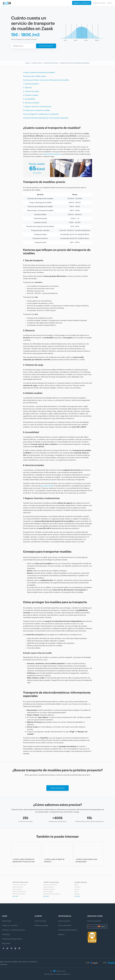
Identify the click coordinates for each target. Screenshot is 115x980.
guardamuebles (47, 486)
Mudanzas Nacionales (19, 894)
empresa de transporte (52, 154)
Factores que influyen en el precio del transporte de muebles (46, 80)
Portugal (93, 927)
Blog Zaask (6, 943)
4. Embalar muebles (31, 95)
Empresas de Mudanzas (50, 885)
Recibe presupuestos (46, 46)
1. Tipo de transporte (31, 84)
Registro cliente (99, 3)
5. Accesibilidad (29, 99)
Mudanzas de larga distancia (52, 894)
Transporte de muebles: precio (35, 76)
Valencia (77, 889)
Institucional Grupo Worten (12, 939)
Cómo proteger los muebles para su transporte (41, 114)
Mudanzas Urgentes (49, 889)
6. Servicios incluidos (31, 103)
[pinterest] (19, 948)
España (103, 927)
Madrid (76, 885)
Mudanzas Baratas (49, 887)
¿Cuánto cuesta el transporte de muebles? (39, 72)
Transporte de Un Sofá (19, 885)
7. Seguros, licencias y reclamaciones (37, 107)
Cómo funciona (40, 921)
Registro (61, 934)
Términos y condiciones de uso (13, 930)
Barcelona (77, 887)
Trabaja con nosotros (10, 925)
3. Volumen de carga (31, 91)
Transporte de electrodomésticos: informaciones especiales (46, 118)
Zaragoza (77, 894)
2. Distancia (27, 88)
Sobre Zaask (7, 921)
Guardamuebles (17, 889)
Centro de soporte (94, 921)
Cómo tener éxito (65, 925)
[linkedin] (7, 948)
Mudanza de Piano (18, 887)
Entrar (110, 3)
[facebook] (3, 948)
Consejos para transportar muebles (36, 110)
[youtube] (15, 948)
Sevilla (76, 892)
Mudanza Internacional (19, 892)
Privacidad (6, 934)
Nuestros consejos (41, 925)
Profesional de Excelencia (68, 930)
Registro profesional (82, 3)
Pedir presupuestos (57, 788)
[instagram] (11, 948)
